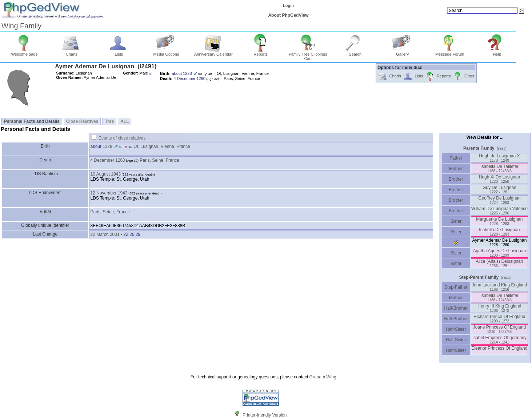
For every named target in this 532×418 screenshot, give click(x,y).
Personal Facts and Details (32, 121)
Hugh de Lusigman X (499, 158)
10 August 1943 (106, 174)
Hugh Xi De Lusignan (499, 179)
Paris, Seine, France (159, 160)
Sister (456, 221)
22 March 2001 (105, 234)
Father (456, 158)
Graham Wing (323, 377)
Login (288, 5)
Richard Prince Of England (499, 319)
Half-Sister (456, 329)
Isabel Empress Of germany (499, 340)
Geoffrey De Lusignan (499, 200)
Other (463, 77)
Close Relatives (82, 121)
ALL (125, 121)
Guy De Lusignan (499, 190)
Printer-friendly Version (265, 415)
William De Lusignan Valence (499, 211)
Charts (72, 52)
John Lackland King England (499, 287)
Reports (261, 52)
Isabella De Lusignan (499, 232)
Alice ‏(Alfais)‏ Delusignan (499, 263)
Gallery (402, 52)
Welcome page (24, 52)
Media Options (166, 52)
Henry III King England (499, 308)
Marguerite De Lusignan (499, 221)
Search (355, 52)
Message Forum (450, 52)
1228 (107, 146)
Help (497, 52)
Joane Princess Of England (499, 329)
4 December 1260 (108, 160)
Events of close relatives (122, 138)
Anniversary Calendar (213, 52)
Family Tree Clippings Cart (308, 55)
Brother (456, 179)
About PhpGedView (288, 15)
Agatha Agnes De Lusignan (499, 253)
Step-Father (456, 287)
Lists (119, 52)
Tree (109, 121)
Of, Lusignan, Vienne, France (162, 146)
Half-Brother (456, 308)
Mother (456, 169)
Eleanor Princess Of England (499, 350)
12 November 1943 (109, 193)
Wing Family (21, 26)
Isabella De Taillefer (499, 168)
